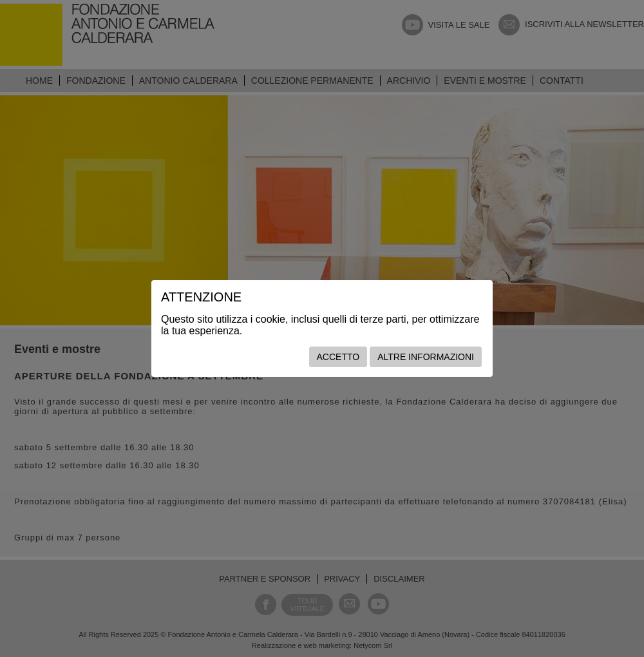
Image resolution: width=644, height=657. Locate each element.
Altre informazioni (426, 357)
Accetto (338, 357)
